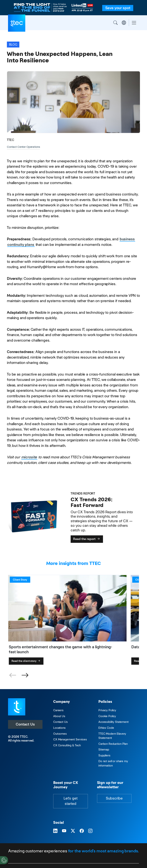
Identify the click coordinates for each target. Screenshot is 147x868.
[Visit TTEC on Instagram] (90, 831)
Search (115, 23)
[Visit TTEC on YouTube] (64, 831)
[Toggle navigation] (134, 23)
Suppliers (104, 755)
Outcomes (60, 734)
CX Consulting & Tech (67, 745)
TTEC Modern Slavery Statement (112, 736)
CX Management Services (70, 739)
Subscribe (114, 798)
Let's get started (71, 801)
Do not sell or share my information (113, 763)
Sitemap (104, 749)
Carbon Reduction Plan (113, 744)
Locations (59, 728)
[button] (25, 675)
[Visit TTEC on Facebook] (82, 831)
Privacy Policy (107, 710)
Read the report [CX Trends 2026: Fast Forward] (87, 539)
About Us (59, 716)
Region (124, 23)
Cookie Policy (107, 716)
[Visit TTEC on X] (73, 831)
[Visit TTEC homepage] (17, 707)
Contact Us (25, 724)
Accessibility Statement (114, 722)
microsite (29, 457)
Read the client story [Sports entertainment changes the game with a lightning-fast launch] (26, 661)
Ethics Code (106, 728)
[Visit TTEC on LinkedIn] (55, 831)
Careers (58, 710)
